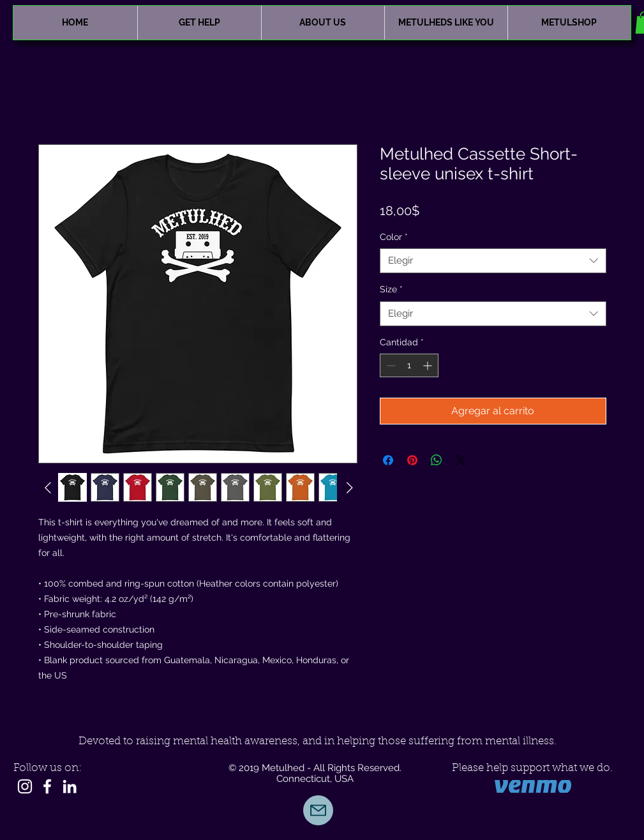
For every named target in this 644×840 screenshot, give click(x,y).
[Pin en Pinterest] (412, 460)
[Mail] (318, 810)
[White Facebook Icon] (47, 786)
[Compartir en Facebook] (388, 460)
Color (394, 237)
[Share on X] (461, 460)
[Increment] (429, 365)
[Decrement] (390, 365)
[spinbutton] (409, 365)
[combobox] (493, 261)
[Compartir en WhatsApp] (437, 460)
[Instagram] (25, 786)
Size (391, 289)
